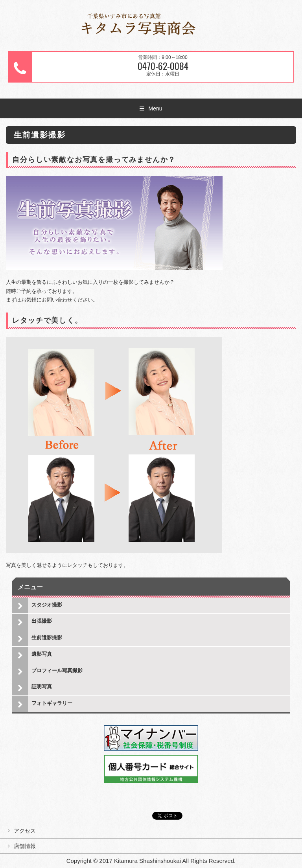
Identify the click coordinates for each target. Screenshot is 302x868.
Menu (155, 108)
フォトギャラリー (52, 703)
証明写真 (42, 687)
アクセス (25, 831)
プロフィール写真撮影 (57, 670)
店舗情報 (25, 846)
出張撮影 (42, 621)
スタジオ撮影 (47, 605)
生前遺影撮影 (47, 637)
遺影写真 (42, 654)
